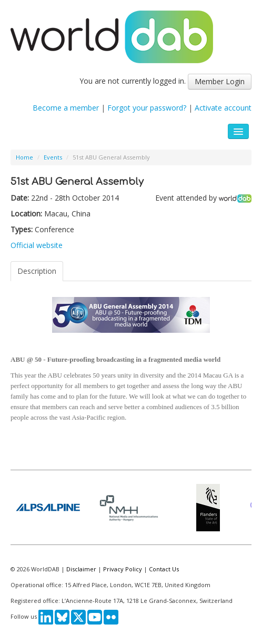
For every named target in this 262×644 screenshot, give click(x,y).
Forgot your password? (147, 108)
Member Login (220, 81)
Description (37, 271)
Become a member (66, 108)
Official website (37, 245)
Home (24, 157)
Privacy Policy (123, 569)
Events (53, 157)
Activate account (223, 108)
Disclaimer (81, 569)
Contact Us (164, 569)
